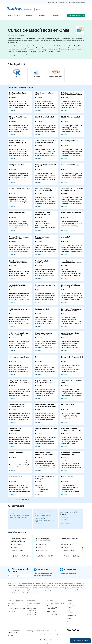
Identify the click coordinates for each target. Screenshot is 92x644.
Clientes (70, 613)
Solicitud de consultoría (32, 609)
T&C (68, 624)
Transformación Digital (56, 603)
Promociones (13, 606)
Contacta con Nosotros (76, 16)
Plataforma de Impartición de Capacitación (53, 613)
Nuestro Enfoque (34, 603)
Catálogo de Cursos (13, 16)
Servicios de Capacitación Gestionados (52, 607)
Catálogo (11, 603)
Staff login (46, 643)
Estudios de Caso (34, 606)
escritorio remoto (13, 50)
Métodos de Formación (17, 609)
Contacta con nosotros (80, 641)
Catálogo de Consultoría (32, 614)
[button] (82, 548)
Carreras (70, 618)
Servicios (42, 16)
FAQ (68, 621)
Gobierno (29, 16)
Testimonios (71, 616)
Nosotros (56, 16)
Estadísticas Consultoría (68, 574)
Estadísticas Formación (19, 24)
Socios (69, 610)
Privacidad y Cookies (46, 640)
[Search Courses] (60, 9)
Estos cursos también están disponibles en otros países (43, 575)
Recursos (11, 611)
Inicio (10, 24)
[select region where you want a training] (20, 576)
